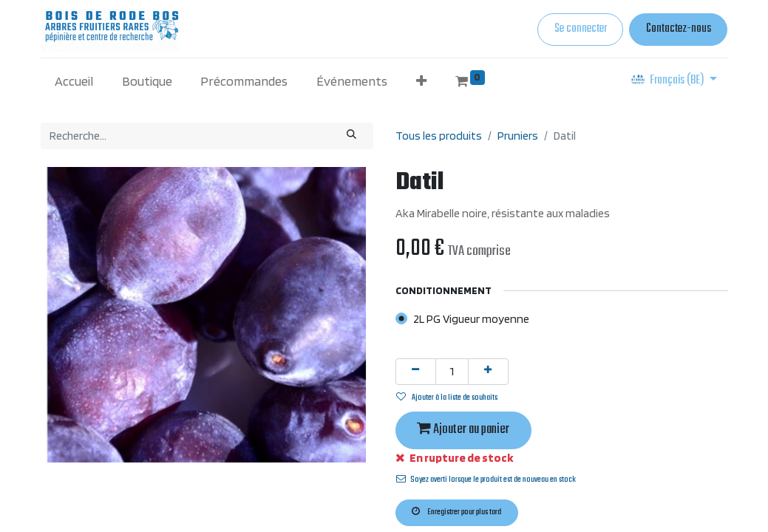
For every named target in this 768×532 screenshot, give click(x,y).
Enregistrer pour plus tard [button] (456, 512)
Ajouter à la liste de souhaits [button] (447, 398)
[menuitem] (74, 81)
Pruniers (518, 136)
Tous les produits (439, 136)
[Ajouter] (488, 372)
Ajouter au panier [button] (463, 430)
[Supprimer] (416, 372)
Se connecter (581, 29)
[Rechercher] (351, 136)
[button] (422, 81)
